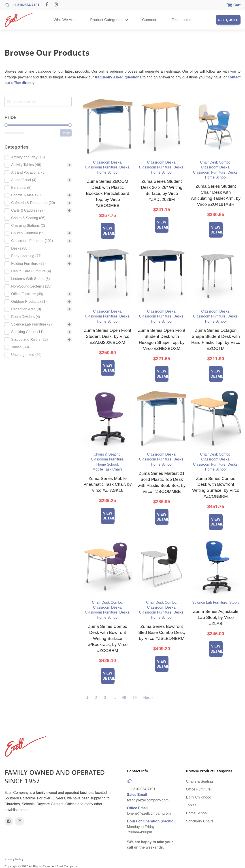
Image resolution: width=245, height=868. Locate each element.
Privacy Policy (14, 859)
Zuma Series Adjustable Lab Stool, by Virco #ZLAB (216, 617)
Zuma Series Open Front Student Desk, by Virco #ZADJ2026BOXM (108, 336)
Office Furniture (198, 789)
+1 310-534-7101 (142, 789)
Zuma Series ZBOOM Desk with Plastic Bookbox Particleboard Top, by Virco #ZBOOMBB (108, 193)
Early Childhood (199, 797)
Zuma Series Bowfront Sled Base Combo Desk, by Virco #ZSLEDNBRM (162, 632)
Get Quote (228, 20)
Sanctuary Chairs (200, 821)
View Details (109, 231)
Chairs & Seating (199, 781)
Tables (191, 805)
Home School (197, 813)
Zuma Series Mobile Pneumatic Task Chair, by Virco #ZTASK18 (108, 484)
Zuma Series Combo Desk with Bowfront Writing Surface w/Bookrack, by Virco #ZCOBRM (108, 638)
